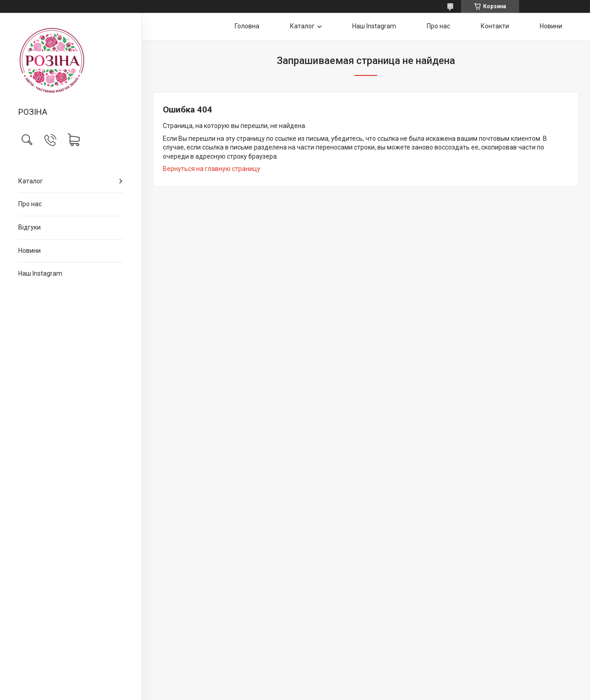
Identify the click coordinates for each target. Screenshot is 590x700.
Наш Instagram (40, 273)
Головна (247, 26)
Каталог (31, 181)
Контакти (495, 26)
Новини (29, 251)
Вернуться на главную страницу (212, 169)
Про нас (30, 204)
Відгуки (29, 227)
